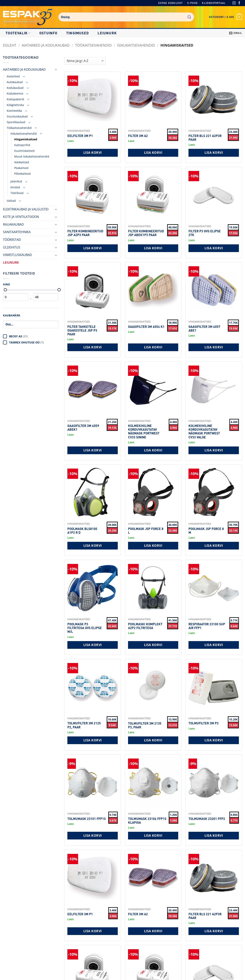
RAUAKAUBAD (13, 224)
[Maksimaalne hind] (59, 290)
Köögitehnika (15, 105)
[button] (226, 17)
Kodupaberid (15, 99)
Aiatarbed (13, 76)
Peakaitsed (21, 168)
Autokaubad (15, 82)
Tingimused (78, 33)
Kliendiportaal (214, 3)
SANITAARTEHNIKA (17, 232)
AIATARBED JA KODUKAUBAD (46, 45)
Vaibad (11, 201)
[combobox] (126, 17)
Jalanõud (16, 181)
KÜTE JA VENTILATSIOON (21, 217)
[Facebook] (239, 3)
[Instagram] (234, 3)
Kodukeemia (15, 93)
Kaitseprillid (22, 145)
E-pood (192, 3)
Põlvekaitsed (22, 174)
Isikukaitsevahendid (136, 45)
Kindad (15, 187)
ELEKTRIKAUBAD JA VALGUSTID (26, 209)
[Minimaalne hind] (5, 290)
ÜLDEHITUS (12, 247)
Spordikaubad (16, 122)
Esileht (10, 45)
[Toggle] (56, 70)
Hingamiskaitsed (26, 139)
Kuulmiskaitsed (24, 151)
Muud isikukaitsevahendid (32, 156)
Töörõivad (17, 193)
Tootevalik (18, 33)
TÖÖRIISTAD (12, 240)
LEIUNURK (107, 33)
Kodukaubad (15, 88)
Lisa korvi (93, 153)
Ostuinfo (48, 33)
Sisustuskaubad (17, 116)
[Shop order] (85, 61)
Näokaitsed (22, 162)
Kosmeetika (14, 111)
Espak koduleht (171, 3)
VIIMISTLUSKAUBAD (17, 255)
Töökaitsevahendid (93, 45)
